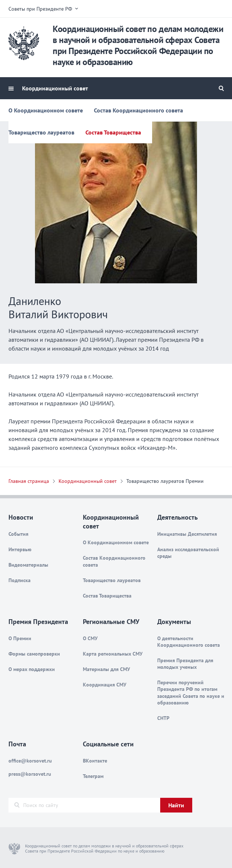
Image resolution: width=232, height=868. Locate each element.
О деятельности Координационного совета (189, 642)
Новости (21, 517)
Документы (174, 622)
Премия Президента (38, 622)
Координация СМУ (105, 685)
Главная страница (29, 481)
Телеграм (93, 776)
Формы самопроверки (34, 654)
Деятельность (177, 517)
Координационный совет (55, 88)
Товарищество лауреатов (41, 132)
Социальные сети (108, 744)
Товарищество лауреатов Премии (165, 481)
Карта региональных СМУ (113, 654)
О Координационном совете (46, 110)
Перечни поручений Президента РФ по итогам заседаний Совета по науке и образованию (191, 693)
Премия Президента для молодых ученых (185, 664)
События (18, 534)
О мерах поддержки (32, 669)
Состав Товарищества (113, 132)
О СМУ (90, 638)
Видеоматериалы (28, 565)
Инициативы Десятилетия (187, 534)
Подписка (20, 580)
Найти (176, 805)
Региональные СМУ (111, 622)
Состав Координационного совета (138, 110)
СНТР (163, 718)
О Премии (20, 638)
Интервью (20, 549)
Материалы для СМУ (106, 669)
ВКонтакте (95, 761)
